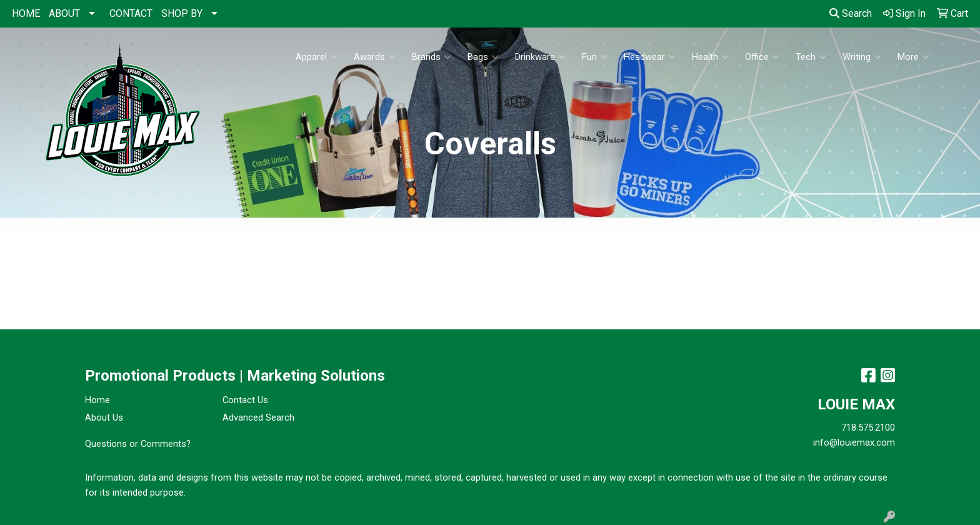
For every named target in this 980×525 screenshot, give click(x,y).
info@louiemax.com (854, 442)
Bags (483, 57)
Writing (862, 57)
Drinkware (540, 57)
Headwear (650, 57)
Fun (595, 57)
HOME (26, 13)
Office (762, 57)
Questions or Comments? (138, 444)
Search (851, 13)
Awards (375, 57)
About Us (104, 417)
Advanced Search (258, 417)
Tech (811, 57)
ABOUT (64, 13)
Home (97, 400)
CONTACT (131, 13)
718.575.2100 (868, 427)
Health (710, 57)
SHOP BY (182, 13)
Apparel (317, 57)
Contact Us (245, 400)
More (913, 57)
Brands (432, 57)
